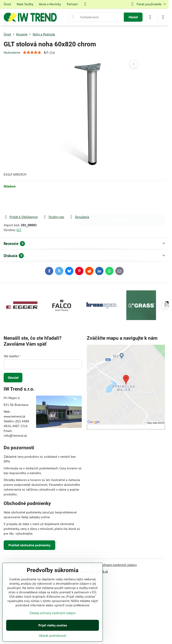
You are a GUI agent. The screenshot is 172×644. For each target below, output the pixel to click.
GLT (19, 230)
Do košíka (122, 201)
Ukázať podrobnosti (53, 636)
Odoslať (13, 378)
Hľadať (133, 17)
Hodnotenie (12, 53)
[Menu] (163, 17)
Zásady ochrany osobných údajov (114, 565)
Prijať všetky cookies (53, 625)
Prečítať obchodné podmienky (29, 545)
